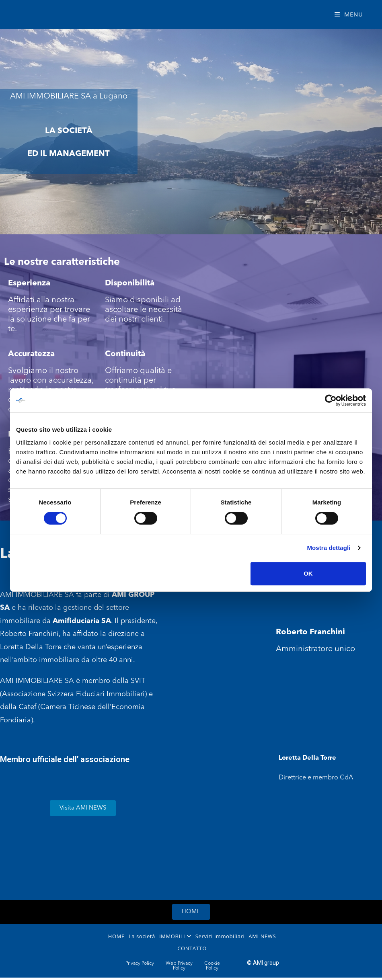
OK (308, 573)
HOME (116, 936)
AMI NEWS (262, 936)
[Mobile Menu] (349, 14)
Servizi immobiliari (220, 936)
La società (142, 936)
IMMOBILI (175, 936)
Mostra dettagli (329, 548)
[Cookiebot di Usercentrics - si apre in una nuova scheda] (331, 400)
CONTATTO (192, 948)
